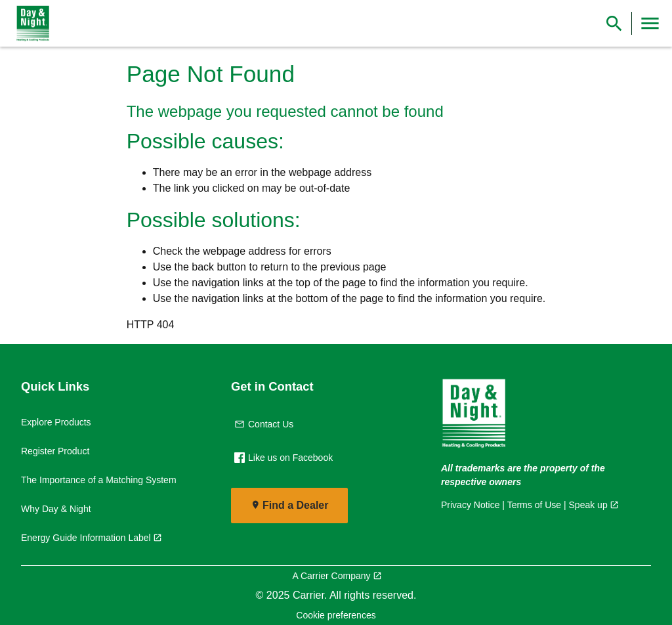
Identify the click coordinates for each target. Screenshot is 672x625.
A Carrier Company (331, 576)
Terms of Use (534, 505)
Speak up (588, 505)
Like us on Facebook (283, 458)
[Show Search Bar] (614, 23)
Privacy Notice (470, 505)
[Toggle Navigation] (650, 23)
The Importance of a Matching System (99, 480)
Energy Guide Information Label (86, 538)
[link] (30, 24)
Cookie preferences (336, 615)
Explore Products (56, 422)
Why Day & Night (56, 509)
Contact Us (264, 424)
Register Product (55, 451)
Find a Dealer (295, 505)
